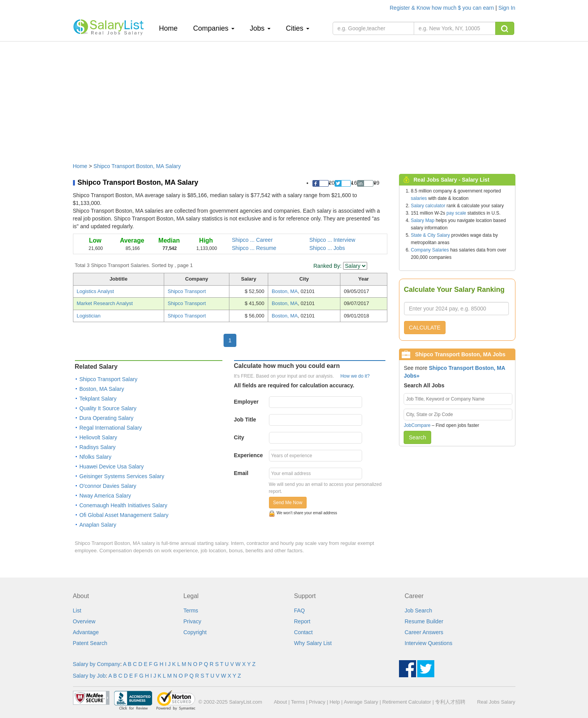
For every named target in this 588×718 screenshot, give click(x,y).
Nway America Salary (105, 496)
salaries (419, 198)
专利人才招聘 (450, 702)
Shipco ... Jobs (327, 248)
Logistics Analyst (95, 291)
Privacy (193, 621)
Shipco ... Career (252, 240)
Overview (84, 621)
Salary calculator (428, 206)
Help (335, 702)
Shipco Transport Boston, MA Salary (137, 166)
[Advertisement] (294, 98)
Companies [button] (214, 28)
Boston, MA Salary (102, 389)
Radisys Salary (98, 447)
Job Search (419, 610)
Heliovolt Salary (98, 437)
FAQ (300, 610)
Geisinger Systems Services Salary (122, 476)
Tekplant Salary (98, 399)
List (77, 610)
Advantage (86, 632)
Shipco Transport (187, 291)
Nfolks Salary (95, 457)
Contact (304, 632)
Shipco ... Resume (254, 248)
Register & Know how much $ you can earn (442, 8)
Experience (249, 455)
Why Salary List (313, 643)
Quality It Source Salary (108, 408)
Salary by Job (89, 676)
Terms (191, 610)
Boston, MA (285, 291)
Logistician (89, 316)
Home (171, 28)
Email (241, 473)
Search (417, 437)
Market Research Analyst (105, 303)
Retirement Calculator (407, 702)
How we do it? (355, 376)
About (280, 702)
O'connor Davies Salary (108, 486)
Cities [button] (298, 28)
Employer (246, 402)
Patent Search (90, 643)
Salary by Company (97, 664)
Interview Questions (429, 643)
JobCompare (417, 425)
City (239, 437)
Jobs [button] (260, 28)
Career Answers (424, 632)
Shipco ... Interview (332, 240)
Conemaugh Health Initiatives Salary (123, 505)
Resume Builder (424, 621)
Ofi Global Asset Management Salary (124, 515)
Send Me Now (288, 503)
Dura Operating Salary (107, 418)
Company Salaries (430, 250)
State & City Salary (431, 235)
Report (302, 621)
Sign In (507, 8)
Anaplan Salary (98, 525)
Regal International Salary (111, 428)
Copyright (195, 632)
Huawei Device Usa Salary (112, 467)
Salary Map (423, 220)
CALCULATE (425, 328)
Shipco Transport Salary (108, 379)
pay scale (456, 213)
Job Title (245, 420)
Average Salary (361, 702)
